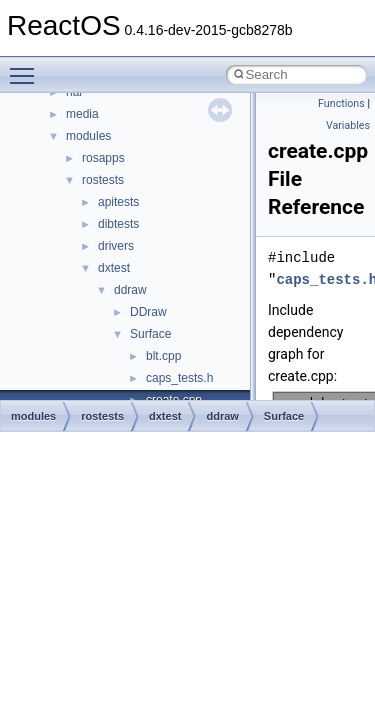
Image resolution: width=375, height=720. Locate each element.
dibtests (118, 224)
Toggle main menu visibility (27, 67)
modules (88, 136)
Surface (150, 334)
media (82, 114)
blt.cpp (163, 356)
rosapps (103, 158)
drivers (116, 246)
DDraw (148, 312)
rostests (103, 180)
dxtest (114, 268)
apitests (118, 202)
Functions (341, 103)
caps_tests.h (179, 378)
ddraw (130, 290)
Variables (348, 125)
